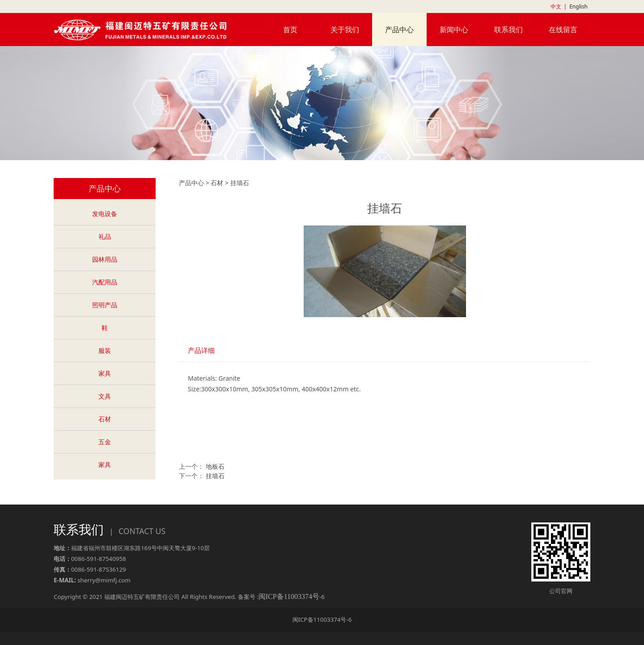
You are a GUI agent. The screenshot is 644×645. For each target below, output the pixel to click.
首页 (290, 30)
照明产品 (105, 305)
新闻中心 (454, 30)
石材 (105, 419)
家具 (105, 373)
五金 (105, 442)
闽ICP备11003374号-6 (322, 620)
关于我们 (345, 30)
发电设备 (105, 214)
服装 (105, 350)
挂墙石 (215, 476)
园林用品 (105, 259)
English (578, 6)
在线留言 (563, 30)
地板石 (215, 466)
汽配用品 (105, 282)
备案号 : (279, 597)
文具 (105, 396)
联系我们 (508, 30)
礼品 (105, 236)
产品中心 (399, 30)
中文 (556, 6)
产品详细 (201, 350)
